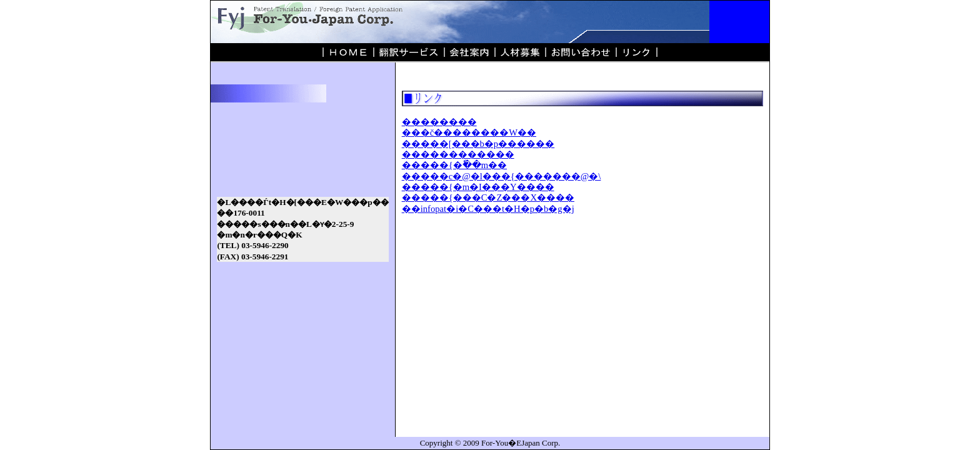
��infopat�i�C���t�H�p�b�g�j (488, 209)
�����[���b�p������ (478, 144)
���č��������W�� (469, 132)
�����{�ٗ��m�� (454, 165)
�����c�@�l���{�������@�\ (502, 176)
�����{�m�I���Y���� (478, 187)
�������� (439, 122)
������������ (458, 154)
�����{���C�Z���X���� (488, 197)
